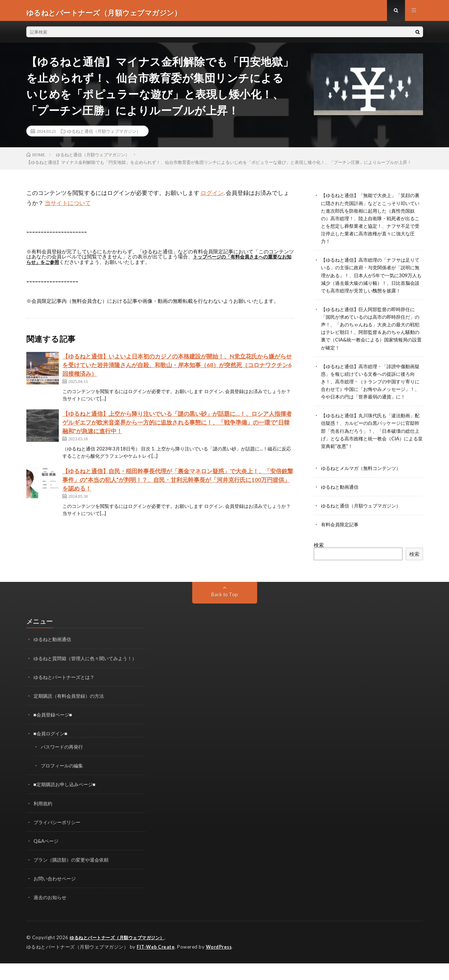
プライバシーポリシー (59, 839)
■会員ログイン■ (52, 751)
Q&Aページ (47, 858)
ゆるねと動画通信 (341, 505)
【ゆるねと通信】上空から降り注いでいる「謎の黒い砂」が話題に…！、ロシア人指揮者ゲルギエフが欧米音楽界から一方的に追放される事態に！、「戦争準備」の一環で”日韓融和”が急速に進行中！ (177, 426)
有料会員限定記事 (341, 542)
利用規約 (44, 821)
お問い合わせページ (56, 896)
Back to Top (224, 612)
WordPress (221, 964)
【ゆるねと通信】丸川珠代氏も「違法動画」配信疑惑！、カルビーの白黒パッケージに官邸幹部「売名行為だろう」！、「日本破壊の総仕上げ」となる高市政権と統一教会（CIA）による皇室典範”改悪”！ (371, 449)
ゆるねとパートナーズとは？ (66, 695)
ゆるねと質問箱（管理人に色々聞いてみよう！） (89, 676)
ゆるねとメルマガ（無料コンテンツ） (364, 486)
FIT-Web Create (156, 964)
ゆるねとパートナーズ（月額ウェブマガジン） (121, 955)
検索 (319, 563)
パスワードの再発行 (63, 764)
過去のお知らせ (51, 914)
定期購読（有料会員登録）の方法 (71, 713)
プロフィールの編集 (63, 783)
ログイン (212, 197)
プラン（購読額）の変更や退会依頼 (74, 877)
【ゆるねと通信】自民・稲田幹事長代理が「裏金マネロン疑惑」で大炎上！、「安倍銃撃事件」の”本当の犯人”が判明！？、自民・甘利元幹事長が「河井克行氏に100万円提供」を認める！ (178, 484)
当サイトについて (68, 207)
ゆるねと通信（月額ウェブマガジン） (104, 135)
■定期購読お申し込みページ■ (67, 802)
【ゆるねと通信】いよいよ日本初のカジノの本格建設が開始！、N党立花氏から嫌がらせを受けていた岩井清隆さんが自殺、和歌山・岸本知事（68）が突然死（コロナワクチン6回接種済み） (177, 369)
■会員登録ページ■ (54, 732)
